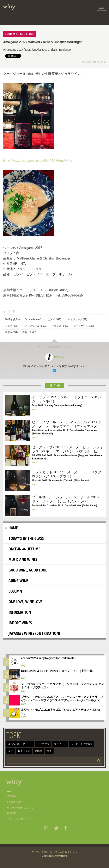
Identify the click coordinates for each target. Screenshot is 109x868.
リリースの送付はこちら (20, 808)
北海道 (38, 751)
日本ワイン (24, 751)
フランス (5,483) (60, 326)
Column (13, 591)
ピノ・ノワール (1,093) (35, 326)
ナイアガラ (43, 744)
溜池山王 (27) (29, 332)
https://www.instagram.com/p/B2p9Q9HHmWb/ (36, 161)
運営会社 (12, 796)
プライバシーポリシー (19, 819)
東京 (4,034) (11, 332)
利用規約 (12, 813)
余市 (49, 751)
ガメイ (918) (55, 319)
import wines (18, 623)
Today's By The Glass (24, 538)
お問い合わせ (14, 802)
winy (54, 357)
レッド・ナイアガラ (81, 744)
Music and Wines (21, 559)
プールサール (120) (84, 326)
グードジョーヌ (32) (76, 319)
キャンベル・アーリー (20, 744)
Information (18, 612)
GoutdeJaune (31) (34, 319)
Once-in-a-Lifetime (22, 549)
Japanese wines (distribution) (32, 633)
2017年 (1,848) (13, 319)
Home (11, 528)
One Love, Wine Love (23, 602)
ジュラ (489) (12, 326)
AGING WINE (16, 580)
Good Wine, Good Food (26, 570)
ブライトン (60, 744)
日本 (11, 751)
